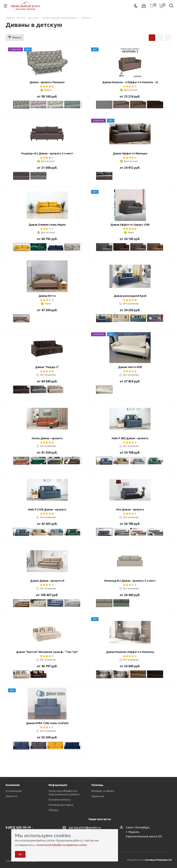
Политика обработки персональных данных (64, 793)
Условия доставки (61, 805)
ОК (20, 854)
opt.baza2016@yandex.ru (85, 828)
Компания (13, 785)
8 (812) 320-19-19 (18, 827)
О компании (14, 791)
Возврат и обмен (103, 791)
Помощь (97, 785)
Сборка (53, 810)
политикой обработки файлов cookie (62, 845)
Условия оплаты (59, 799)
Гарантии (98, 796)
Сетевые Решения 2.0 (158, 860)
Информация (58, 785)
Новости (11, 796)
